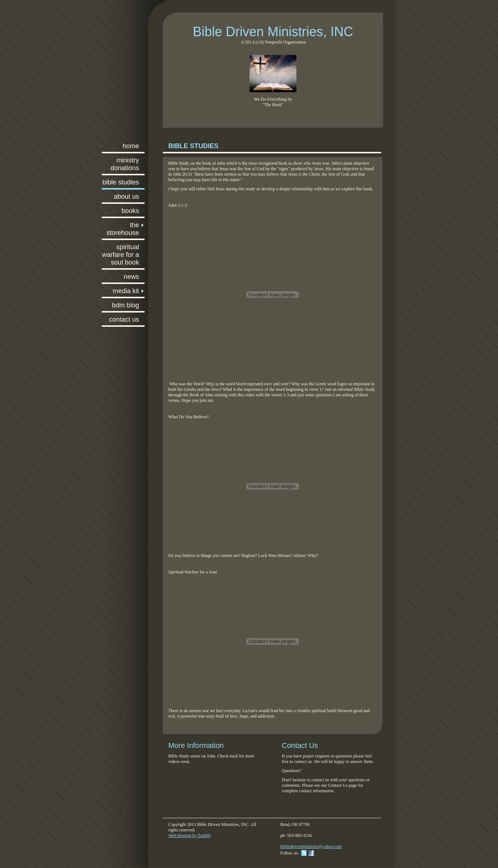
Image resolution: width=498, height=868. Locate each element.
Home (131, 146)
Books (130, 211)
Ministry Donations (125, 164)
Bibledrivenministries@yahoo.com (311, 846)
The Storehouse (123, 229)
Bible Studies (121, 182)
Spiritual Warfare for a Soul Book (121, 255)
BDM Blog (126, 305)
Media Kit (126, 291)
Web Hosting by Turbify (190, 835)
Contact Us (124, 319)
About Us (126, 197)
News (131, 277)
